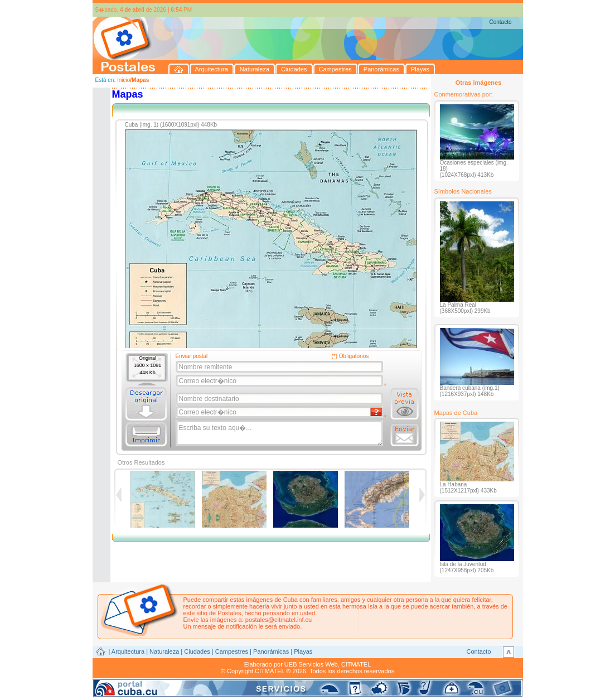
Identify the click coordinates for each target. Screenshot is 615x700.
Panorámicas (271, 651)
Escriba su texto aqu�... (280, 433)
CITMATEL (356, 664)
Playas (303, 651)
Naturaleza (164, 651)
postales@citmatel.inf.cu (279, 620)
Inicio (124, 80)
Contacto (500, 22)
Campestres (232, 651)
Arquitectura (128, 651)
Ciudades (197, 651)
